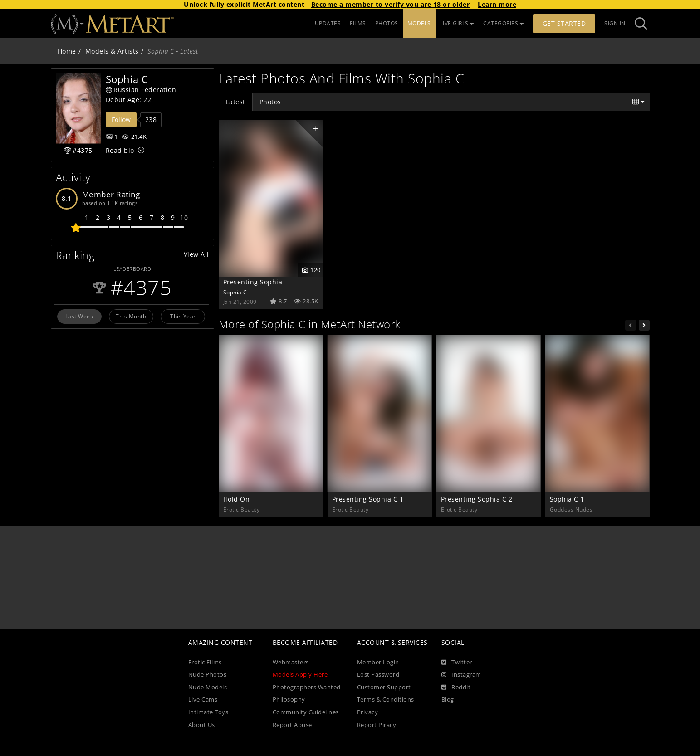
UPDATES (328, 23)
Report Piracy (377, 725)
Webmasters (291, 662)
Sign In (615, 23)
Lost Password (378, 675)
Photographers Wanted (307, 687)
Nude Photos (208, 675)
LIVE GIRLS (457, 23)
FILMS (358, 23)
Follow (121, 119)
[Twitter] (457, 663)
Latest (236, 102)
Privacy (368, 712)
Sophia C (235, 292)
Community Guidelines (306, 712)
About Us (202, 725)
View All (196, 254)
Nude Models (208, 687)
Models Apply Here (300, 675)
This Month (131, 316)
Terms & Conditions (386, 700)
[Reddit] (456, 688)
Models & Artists (112, 51)
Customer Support (384, 687)
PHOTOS (387, 23)
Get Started (564, 23)
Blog (448, 700)
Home (67, 51)
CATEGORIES (504, 23)
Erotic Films (205, 662)
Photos (270, 102)
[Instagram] (461, 675)
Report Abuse (292, 725)
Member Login (378, 662)
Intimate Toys (208, 712)
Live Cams (203, 700)
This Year (183, 316)
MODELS (419, 23)
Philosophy (289, 700)
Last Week (79, 316)
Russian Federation (141, 90)
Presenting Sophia (253, 282)
